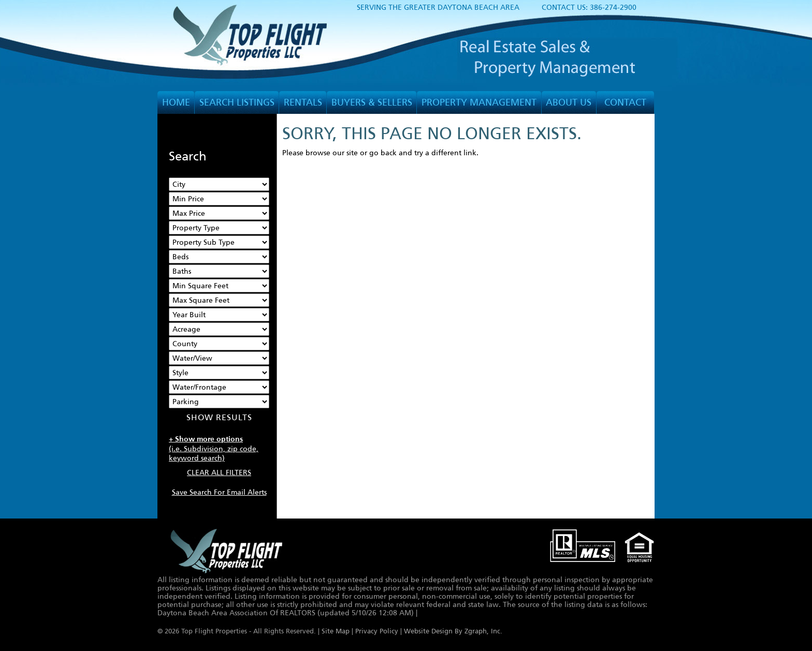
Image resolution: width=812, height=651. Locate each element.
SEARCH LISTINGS (237, 102)
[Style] (219, 373)
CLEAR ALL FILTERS (219, 472)
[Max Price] (219, 213)
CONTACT (625, 102)
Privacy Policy (377, 631)
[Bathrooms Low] (219, 271)
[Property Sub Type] (219, 242)
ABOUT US (569, 102)
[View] (219, 358)
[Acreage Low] (219, 329)
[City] (219, 184)
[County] (219, 344)
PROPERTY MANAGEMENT (479, 102)
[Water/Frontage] (219, 387)
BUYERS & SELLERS (372, 102)
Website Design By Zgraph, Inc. (453, 631)
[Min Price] (219, 199)
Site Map (336, 631)
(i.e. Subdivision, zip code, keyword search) (214, 449)
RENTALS (303, 102)
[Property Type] (219, 228)
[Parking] (219, 402)
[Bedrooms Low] (219, 257)
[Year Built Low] (219, 315)
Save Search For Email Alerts (219, 492)
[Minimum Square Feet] (219, 286)
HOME (176, 102)
